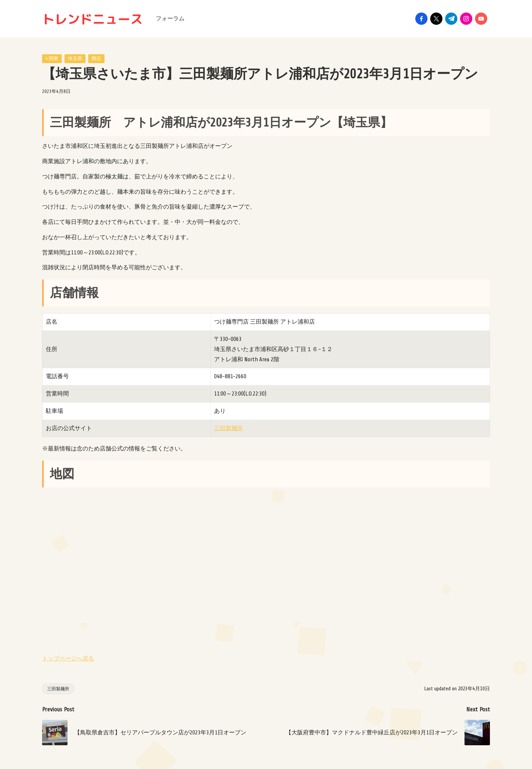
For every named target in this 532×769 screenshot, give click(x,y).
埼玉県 (75, 59)
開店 (96, 59)
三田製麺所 (229, 428)
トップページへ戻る (68, 659)
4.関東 (52, 59)
